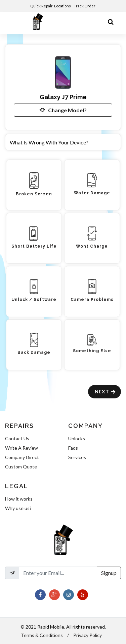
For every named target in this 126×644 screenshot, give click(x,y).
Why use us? (18, 508)
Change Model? (63, 110)
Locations (63, 6)
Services (77, 457)
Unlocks (77, 438)
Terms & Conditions (42, 635)
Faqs (73, 448)
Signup (109, 573)
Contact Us (17, 438)
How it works (19, 499)
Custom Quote (21, 467)
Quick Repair (41, 6)
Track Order (85, 6)
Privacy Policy (88, 635)
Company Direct (22, 457)
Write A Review (22, 448)
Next (105, 392)
